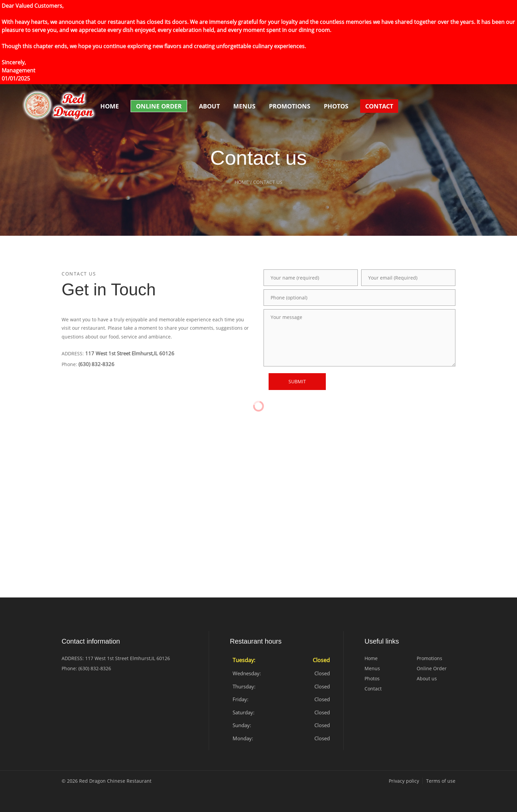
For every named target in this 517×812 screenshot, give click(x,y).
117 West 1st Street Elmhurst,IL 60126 (130, 353)
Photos (336, 106)
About (209, 106)
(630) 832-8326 (96, 364)
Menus (244, 106)
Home (110, 106)
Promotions (290, 106)
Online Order (159, 106)
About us (427, 678)
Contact (379, 106)
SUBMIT (297, 381)
